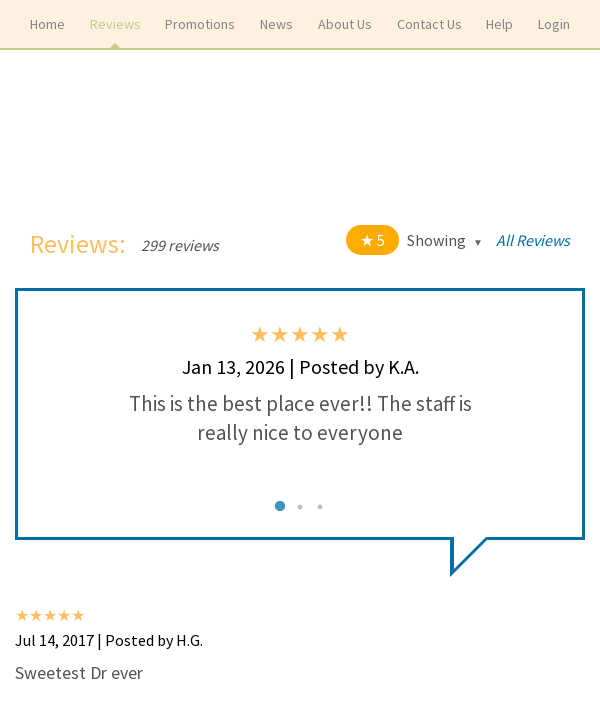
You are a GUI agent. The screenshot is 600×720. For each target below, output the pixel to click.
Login (554, 24)
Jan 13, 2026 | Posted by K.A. (300, 366)
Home (47, 24)
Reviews (115, 24)
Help (499, 24)
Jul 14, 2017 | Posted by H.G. (109, 640)
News (276, 24)
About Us (345, 24)
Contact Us (429, 24)
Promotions (200, 24)
